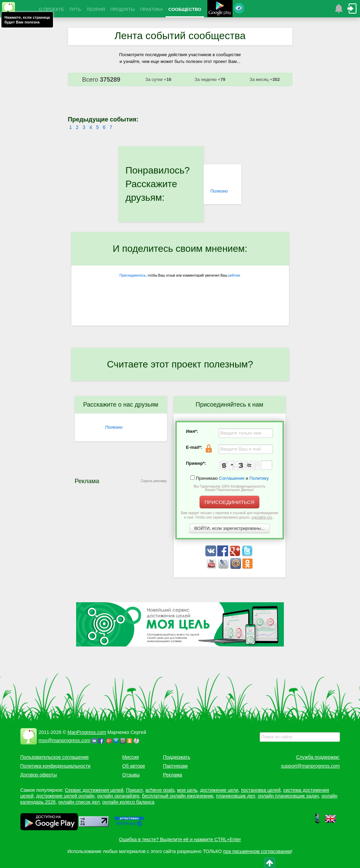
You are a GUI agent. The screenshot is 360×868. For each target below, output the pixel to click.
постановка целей (261, 790)
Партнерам (175, 766)
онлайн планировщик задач (288, 796)
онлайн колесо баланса (128, 802)
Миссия (131, 757)
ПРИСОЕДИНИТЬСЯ (230, 502)
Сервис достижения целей (94, 790)
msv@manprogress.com (65, 740)
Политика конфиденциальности (56, 766)
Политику (259, 478)
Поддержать (177, 757)
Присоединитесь (133, 275)
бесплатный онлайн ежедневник (178, 796)
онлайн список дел (79, 802)
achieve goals (160, 790)
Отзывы (131, 775)
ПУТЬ (75, 9)
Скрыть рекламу (154, 481)
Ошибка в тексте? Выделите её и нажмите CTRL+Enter (180, 839)
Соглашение (232, 478)
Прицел (134, 790)
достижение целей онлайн (65, 796)
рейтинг (234, 275)
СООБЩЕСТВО (185, 9)
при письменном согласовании (257, 851)
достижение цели (219, 790)
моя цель (187, 790)
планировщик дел (235, 796)
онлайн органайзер (118, 796)
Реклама (173, 775)
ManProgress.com (87, 732)
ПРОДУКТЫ (123, 9)
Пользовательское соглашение (55, 757)
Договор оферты (39, 775)
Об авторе (134, 766)
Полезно (219, 191)
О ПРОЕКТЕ (51, 9)
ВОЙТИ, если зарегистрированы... (230, 528)
